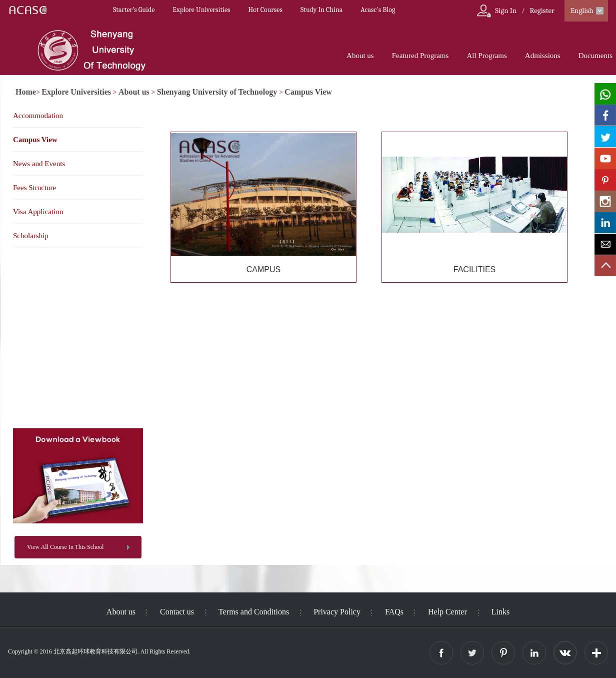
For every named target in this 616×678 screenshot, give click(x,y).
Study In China (321, 10)
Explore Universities (201, 10)
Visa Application (38, 212)
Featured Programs (420, 56)
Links (500, 612)
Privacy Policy (337, 612)
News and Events (39, 164)
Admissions (543, 56)
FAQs (394, 612)
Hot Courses (265, 10)
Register (542, 11)
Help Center (447, 612)
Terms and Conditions (254, 612)
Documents (595, 56)
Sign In (506, 11)
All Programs (486, 56)
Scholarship (31, 236)
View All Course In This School (65, 547)
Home (26, 92)
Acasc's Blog (378, 10)
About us (360, 56)
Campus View (308, 92)
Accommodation (38, 116)
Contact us (177, 612)
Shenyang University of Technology (217, 92)
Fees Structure (34, 188)
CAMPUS (263, 269)
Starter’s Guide (134, 10)
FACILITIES (474, 269)
